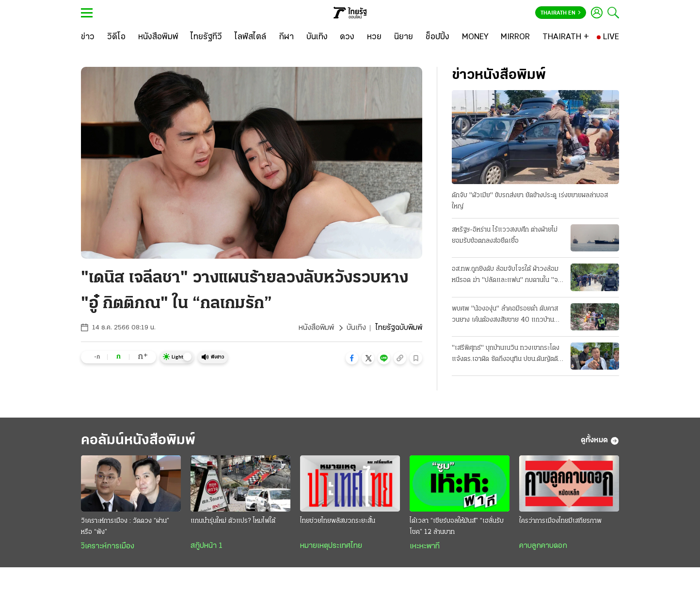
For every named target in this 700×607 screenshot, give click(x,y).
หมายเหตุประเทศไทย (331, 546)
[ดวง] (347, 37)
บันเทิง (356, 328)
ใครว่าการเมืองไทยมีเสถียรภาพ (560, 521)
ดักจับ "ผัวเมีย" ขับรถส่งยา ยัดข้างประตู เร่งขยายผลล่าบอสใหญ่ (530, 201)
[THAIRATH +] (566, 37)
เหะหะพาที (425, 546)
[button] (352, 358)
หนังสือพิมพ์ (316, 328)
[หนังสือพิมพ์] (158, 37)
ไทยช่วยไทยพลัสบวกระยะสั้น (338, 521)
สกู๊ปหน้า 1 (207, 546)
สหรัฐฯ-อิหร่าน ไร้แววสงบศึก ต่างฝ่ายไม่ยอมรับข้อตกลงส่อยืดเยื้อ (505, 235)
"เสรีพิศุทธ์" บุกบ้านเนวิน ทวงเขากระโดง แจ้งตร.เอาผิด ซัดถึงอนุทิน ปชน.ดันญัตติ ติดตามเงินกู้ (506, 355)
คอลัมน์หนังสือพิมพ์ (138, 441)
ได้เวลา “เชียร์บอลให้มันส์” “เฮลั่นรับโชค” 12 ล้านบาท (457, 527)
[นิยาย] (404, 37)
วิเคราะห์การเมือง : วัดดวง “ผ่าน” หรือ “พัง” (125, 527)
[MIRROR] (515, 37)
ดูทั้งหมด (600, 441)
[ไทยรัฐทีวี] (206, 37)
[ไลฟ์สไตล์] (250, 37)
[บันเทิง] (317, 37)
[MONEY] (475, 37)
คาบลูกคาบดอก (543, 546)
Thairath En (561, 13)
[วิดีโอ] (116, 37)
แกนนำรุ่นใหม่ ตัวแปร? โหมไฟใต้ (233, 521)
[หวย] (374, 37)
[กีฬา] (286, 37)
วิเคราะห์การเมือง (108, 546)
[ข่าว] (88, 37)
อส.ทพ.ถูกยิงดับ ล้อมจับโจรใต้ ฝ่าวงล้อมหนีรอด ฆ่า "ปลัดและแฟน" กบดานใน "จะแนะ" (506, 276)
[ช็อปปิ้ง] (437, 37)
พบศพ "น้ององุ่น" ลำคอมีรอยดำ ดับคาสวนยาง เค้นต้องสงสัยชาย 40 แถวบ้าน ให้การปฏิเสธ (505, 315)
